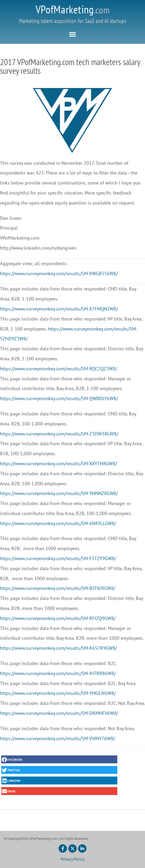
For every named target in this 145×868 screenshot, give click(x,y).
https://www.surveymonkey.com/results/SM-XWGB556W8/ (59, 273)
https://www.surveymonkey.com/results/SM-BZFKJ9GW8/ (58, 588)
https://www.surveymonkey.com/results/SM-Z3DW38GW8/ (59, 434)
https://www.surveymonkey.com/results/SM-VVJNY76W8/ (57, 738)
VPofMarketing (73, 9)
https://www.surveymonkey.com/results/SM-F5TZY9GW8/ (58, 558)
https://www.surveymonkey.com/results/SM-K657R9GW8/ (58, 648)
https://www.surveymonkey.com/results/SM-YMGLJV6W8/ (58, 693)
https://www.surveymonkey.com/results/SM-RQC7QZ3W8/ (59, 369)
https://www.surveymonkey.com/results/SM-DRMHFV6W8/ (59, 713)
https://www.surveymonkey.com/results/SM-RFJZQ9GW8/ (58, 618)
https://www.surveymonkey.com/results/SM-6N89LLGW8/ (58, 523)
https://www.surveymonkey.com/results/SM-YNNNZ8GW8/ (59, 493)
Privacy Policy (72, 859)
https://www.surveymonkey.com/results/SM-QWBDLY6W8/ (59, 398)
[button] (72, 34)
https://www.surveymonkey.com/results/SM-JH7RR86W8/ (58, 673)
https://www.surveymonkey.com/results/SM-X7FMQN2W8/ (59, 309)
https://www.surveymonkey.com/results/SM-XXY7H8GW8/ (58, 464)
